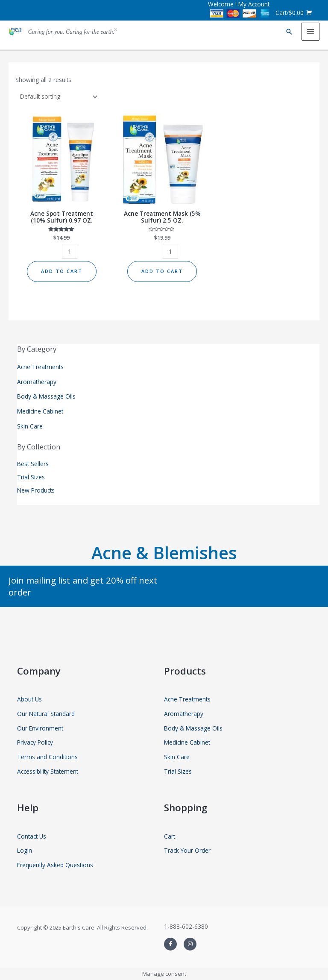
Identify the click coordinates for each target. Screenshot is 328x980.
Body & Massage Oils (46, 396)
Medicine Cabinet (40, 411)
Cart (170, 836)
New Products (36, 490)
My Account (254, 4)
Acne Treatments (40, 367)
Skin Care (30, 426)
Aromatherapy (37, 382)
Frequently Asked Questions (55, 865)
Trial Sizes (31, 477)
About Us (29, 699)
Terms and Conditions (47, 757)
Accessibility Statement (48, 771)
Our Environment (40, 728)
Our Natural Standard (46, 714)
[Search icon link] (289, 32)
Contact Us (32, 836)
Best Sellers (33, 464)
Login (25, 850)
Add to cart (62, 271)
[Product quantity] (70, 251)
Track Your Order (187, 850)
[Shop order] (57, 96)
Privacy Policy (35, 742)
